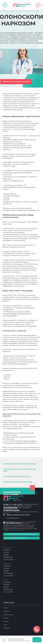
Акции (6, 621)
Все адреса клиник (15, 523)
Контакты (7, 628)
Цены (5, 625)
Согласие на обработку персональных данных (20, 534)
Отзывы (6, 618)
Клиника (6, 611)
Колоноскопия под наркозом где (17, 476)
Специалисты (8, 615)
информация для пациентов (13, 530)
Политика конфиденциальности (16, 538)
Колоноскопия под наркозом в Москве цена (20, 470)
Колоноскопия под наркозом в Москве (20, 464)
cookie (27, 641)
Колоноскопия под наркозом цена (18, 482)
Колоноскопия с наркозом (19, 451)
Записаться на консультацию (16, 82)
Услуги (6, 608)
